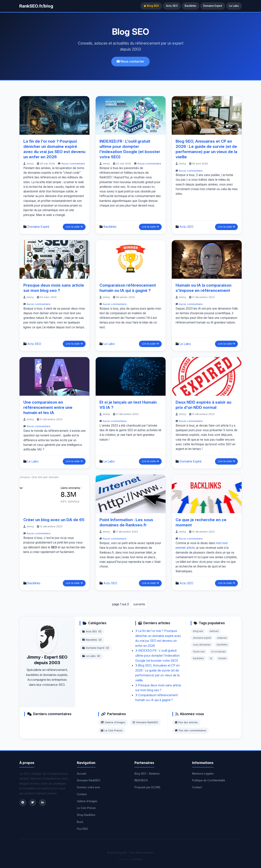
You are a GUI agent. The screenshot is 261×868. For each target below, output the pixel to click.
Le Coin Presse (112, 730)
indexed (222, 638)
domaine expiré (202, 638)
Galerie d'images (87, 801)
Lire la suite (74, 227)
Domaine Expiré (213, 6)
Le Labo (234, 6)
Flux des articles (186, 722)
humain (222, 658)
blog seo (198, 631)
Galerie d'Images (113, 722)
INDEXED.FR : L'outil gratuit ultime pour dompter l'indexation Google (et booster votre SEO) (157, 655)
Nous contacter (130, 61)
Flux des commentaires (191, 730)
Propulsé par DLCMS (147, 787)
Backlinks (190, 6)
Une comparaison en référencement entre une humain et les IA (48, 407)
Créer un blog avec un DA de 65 (54, 520)
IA (211, 658)
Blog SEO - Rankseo (147, 774)
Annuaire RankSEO (145, 722)
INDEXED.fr (141, 780)
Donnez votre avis (88, 787)
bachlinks (222, 645)
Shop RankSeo (86, 815)
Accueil (81, 774)
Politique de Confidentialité (209, 780)
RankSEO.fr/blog (36, 6)
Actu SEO (172, 6)
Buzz (80, 822)
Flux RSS (82, 829)
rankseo (214, 631)
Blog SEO (151, 6)
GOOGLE (138, 859)
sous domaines (202, 645)
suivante (139, 604)
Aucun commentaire (73, 164)
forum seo (199, 652)
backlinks (198, 658)
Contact (82, 794)
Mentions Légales (203, 774)
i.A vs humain (218, 652)
